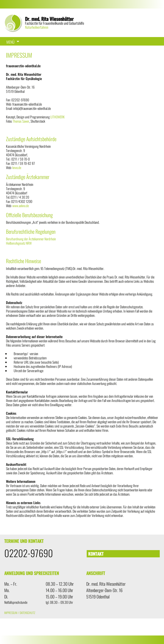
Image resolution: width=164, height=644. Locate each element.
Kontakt (96, 554)
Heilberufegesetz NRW (19, 243)
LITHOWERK (58, 117)
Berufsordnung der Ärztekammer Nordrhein (31, 239)
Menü (10, 42)
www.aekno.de (21, 206)
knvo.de (17, 168)
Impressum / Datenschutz (20, 613)
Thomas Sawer (21, 121)
